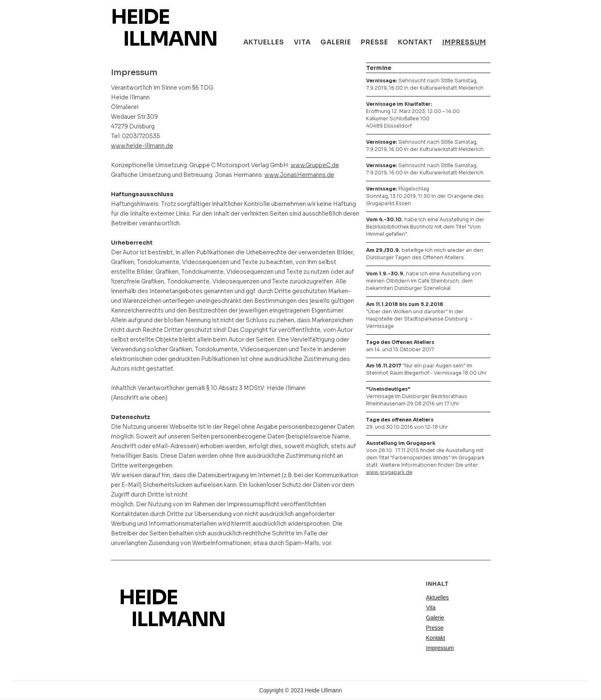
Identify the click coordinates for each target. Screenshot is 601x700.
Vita (302, 42)
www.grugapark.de (389, 472)
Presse (375, 42)
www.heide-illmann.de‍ (142, 146)
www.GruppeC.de (315, 165)
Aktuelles (437, 597)
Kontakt (415, 42)
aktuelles (264, 42)
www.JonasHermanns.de (299, 175)
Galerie (435, 618)
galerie (336, 42)
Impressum (464, 42)
